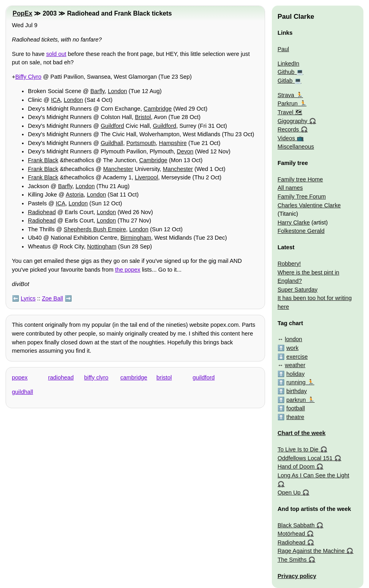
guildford (204, 377)
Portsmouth (141, 143)
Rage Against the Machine (311, 551)
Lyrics (28, 298)
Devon (185, 151)
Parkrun (287, 103)
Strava (286, 95)
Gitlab (285, 81)
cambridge (134, 377)
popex (20, 377)
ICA (56, 100)
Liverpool (146, 177)
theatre (295, 417)
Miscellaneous (296, 147)
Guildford (112, 126)
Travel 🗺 (290, 112)
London (118, 91)
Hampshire (173, 143)
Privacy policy (297, 576)
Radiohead (42, 212)
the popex (128, 270)
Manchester (118, 169)
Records (288, 129)
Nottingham (102, 246)
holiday (295, 374)
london (294, 339)
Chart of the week (301, 433)
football (295, 408)
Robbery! (289, 264)
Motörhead (291, 534)
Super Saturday (297, 290)
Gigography (292, 121)
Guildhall (112, 143)
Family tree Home (300, 179)
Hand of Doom (296, 467)
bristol (164, 377)
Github (286, 72)
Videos (286, 138)
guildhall (23, 392)
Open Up (289, 493)
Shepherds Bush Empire (95, 229)
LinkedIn (288, 64)
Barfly (98, 91)
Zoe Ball (53, 298)
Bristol (143, 117)
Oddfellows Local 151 (305, 458)
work (292, 348)
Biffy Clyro (28, 77)
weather (295, 365)
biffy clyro (97, 377)
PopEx (23, 13)
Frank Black (43, 160)
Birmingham (136, 238)
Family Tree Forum (302, 197)
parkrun (296, 400)
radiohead (61, 377)
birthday (296, 391)
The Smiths (292, 560)
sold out (56, 54)
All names (290, 188)
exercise (297, 357)
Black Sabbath (296, 525)
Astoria (75, 195)
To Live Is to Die (298, 449)
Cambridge (158, 109)
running (296, 382)
